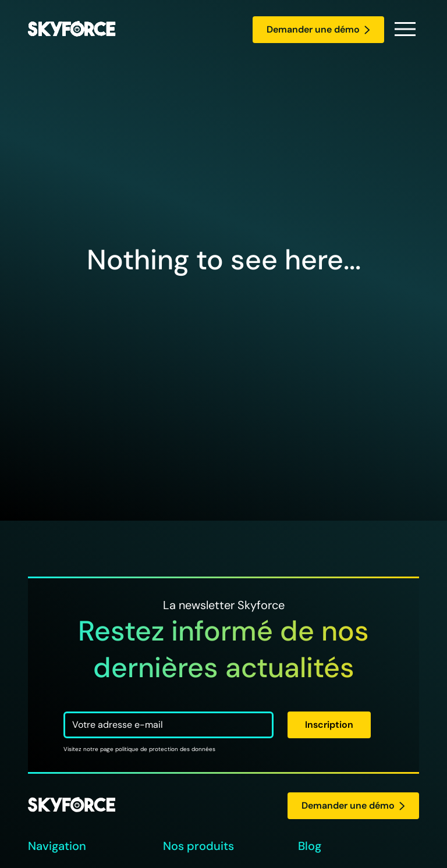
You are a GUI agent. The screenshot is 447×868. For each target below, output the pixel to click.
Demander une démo (318, 29)
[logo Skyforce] (72, 805)
